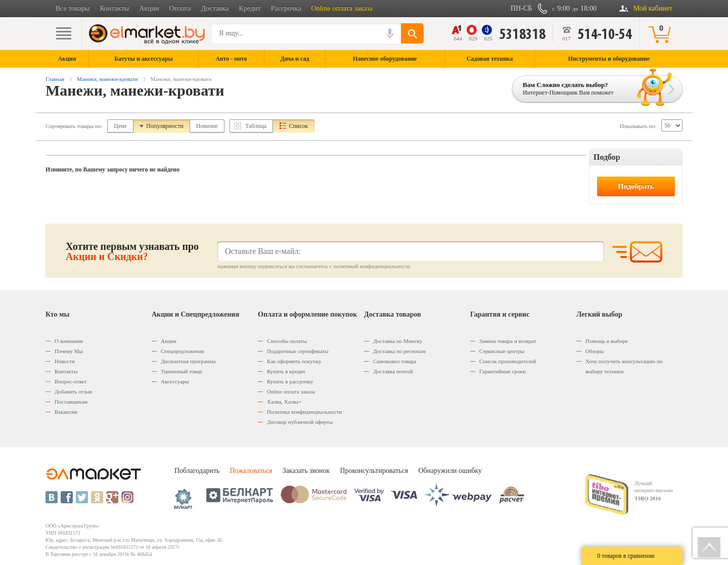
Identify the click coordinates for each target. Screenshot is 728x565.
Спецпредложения (183, 351)
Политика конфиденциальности (304, 412)
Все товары (73, 8)
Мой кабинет (653, 8)
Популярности (165, 126)
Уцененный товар (181, 371)
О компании (69, 341)
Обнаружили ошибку (450, 471)
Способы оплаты (287, 341)
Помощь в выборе (607, 341)
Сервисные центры (502, 351)
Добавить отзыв (73, 392)
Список (298, 126)
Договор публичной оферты (300, 422)
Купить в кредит (286, 371)
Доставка (215, 8)
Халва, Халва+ (284, 402)
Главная (55, 79)
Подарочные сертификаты (298, 351)
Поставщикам (71, 402)
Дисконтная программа (188, 361)
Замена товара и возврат (508, 341)
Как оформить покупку (294, 361)
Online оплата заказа (342, 8)
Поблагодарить (197, 471)
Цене (120, 126)
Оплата (180, 8)
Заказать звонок (306, 471)
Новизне (207, 126)
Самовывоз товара (395, 361)
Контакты (114, 8)
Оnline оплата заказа (291, 392)
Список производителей (508, 361)
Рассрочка (286, 8)
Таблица (256, 126)
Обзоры (595, 351)
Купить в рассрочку (290, 381)
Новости (65, 361)
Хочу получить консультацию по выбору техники (624, 366)
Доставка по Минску (398, 341)
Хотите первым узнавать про (132, 251)
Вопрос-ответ (71, 381)
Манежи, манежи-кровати (107, 79)
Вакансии (66, 412)
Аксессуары (175, 381)
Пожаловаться (251, 471)
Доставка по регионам (399, 351)
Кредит (250, 8)
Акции (149, 8)
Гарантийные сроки (503, 371)
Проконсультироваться (374, 471)
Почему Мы (69, 351)
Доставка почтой (393, 371)
